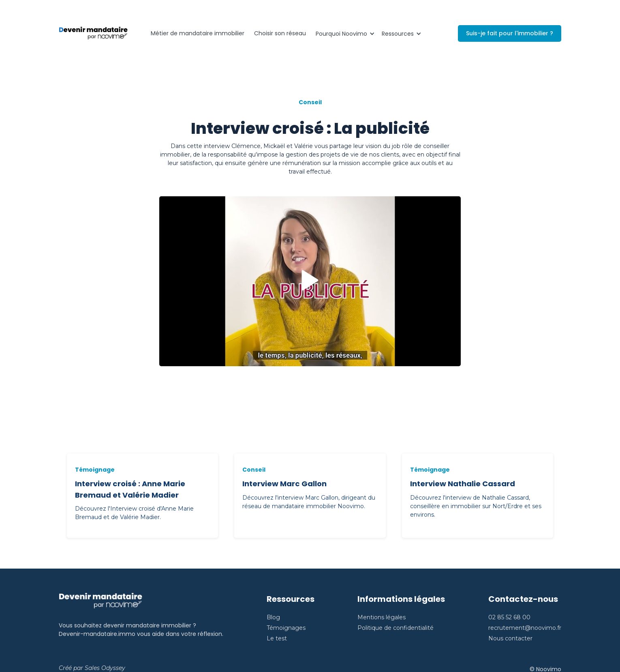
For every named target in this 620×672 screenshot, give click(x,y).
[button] (344, 34)
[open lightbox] (310, 281)
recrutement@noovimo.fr (525, 628)
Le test (277, 638)
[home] (93, 34)
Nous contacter (510, 638)
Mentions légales (382, 617)
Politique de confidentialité (396, 628)
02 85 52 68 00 (509, 617)
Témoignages (286, 628)
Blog (273, 617)
